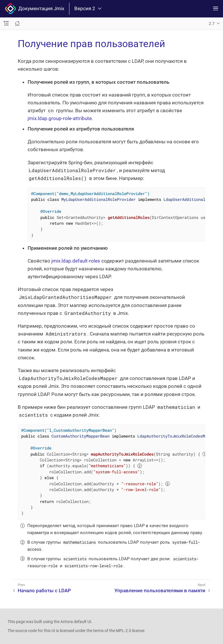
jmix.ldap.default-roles (76, 261)
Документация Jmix (35, 9)
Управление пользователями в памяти (160, 591)
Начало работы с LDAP (44, 591)
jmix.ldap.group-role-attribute (60, 118)
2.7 (212, 24)
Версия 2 (88, 9)
